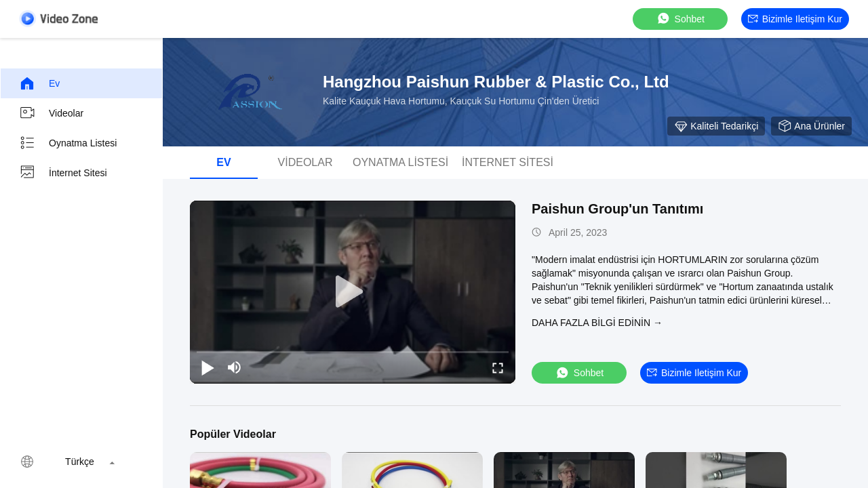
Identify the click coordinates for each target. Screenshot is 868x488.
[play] (353, 292)
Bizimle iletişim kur (795, 19)
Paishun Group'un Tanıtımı (617, 209)
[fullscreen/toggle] (498, 367)
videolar (51, 113)
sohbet (680, 19)
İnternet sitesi (63, 173)
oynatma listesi (68, 143)
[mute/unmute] (235, 367)
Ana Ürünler (811, 126)
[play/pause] (208, 367)
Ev (39, 83)
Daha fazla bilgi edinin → (597, 323)
